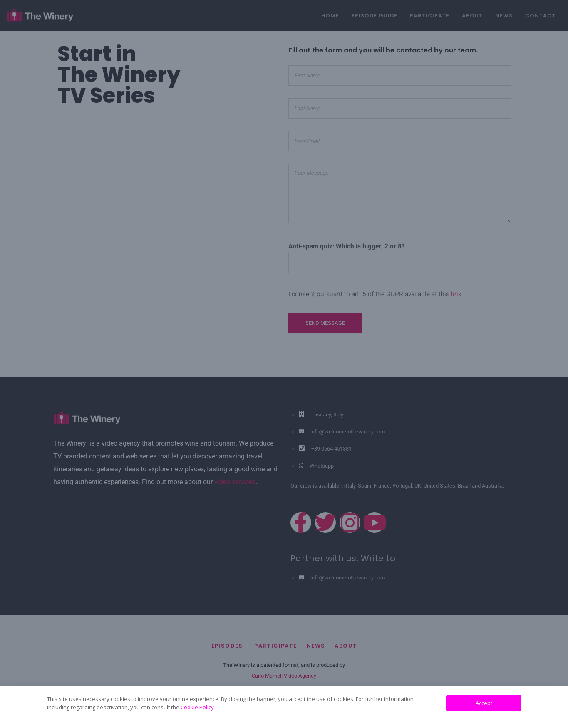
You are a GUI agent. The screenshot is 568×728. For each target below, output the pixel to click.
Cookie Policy (197, 707)
